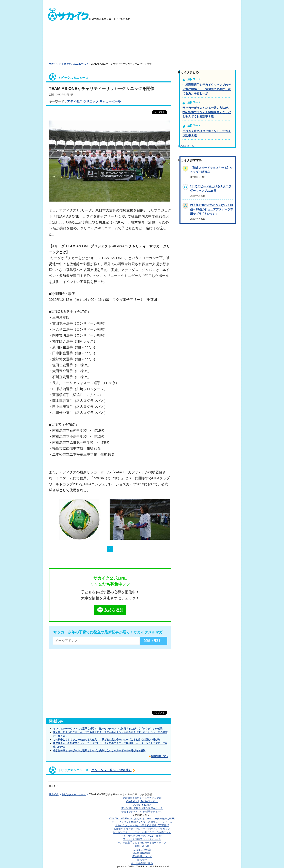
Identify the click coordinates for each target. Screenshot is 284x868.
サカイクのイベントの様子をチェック (142, 812)
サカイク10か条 (142, 850)
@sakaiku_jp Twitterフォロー (142, 801)
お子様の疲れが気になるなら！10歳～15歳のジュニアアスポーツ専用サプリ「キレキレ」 (211, 209)
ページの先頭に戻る (142, 863)
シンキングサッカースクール (142, 832)
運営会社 (142, 860)
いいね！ (142, 805)
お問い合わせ (142, 846)
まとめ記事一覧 (186, 146)
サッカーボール (110, 101)
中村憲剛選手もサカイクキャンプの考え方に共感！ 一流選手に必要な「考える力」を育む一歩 (207, 89)
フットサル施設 (142, 839)
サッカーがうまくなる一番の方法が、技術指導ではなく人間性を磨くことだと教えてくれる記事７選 (207, 112)
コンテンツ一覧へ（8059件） (111, 770)
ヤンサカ (142, 843)
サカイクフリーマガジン (142, 825)
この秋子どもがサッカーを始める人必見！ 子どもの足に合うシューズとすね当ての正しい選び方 (107, 740)
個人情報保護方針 (142, 853)
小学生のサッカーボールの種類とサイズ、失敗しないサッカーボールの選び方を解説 (99, 751)
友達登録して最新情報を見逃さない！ (142, 808)
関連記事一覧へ (160, 756)
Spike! (142, 829)
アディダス (75, 101)
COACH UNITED (142, 819)
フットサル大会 (142, 836)
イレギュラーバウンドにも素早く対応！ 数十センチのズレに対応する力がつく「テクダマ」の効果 (108, 729)
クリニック (91, 101)
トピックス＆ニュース (74, 64)
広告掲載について (142, 856)
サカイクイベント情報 (142, 822)
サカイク (54, 64)
